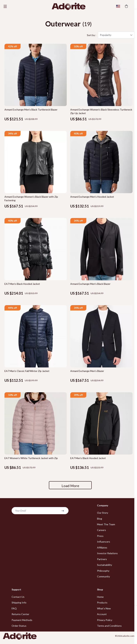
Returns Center (20, 617)
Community (103, 579)
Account (102, 617)
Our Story (103, 515)
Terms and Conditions (109, 629)
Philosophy (103, 574)
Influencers (104, 544)
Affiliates (102, 550)
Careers (102, 532)
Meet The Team (106, 526)
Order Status (19, 629)
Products (102, 606)
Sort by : (92, 37)
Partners (102, 562)
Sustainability (105, 568)
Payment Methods (22, 623)
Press (100, 538)
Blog (100, 521)
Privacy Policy (105, 623)
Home (100, 600)
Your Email (21, 513)
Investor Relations (107, 556)
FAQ (14, 612)
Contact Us (18, 600)
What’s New (104, 612)
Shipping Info (19, 606)
